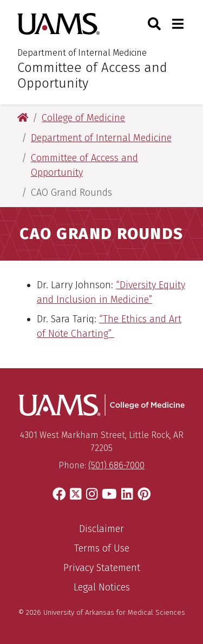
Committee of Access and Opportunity (92, 75)
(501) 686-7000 (116, 465)
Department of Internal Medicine (82, 53)
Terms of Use (102, 548)
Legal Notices (102, 587)
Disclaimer (101, 529)
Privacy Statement (102, 568)
